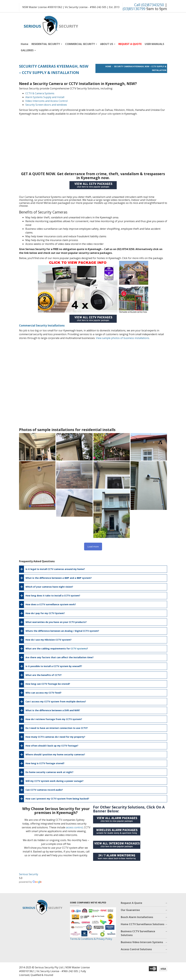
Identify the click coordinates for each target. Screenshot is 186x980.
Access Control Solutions (136, 949)
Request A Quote (132, 903)
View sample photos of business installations (123, 338)
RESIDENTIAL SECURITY (47, 44)
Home (25, 44)
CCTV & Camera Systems (40, 93)
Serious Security (29, 874)
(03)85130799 (134, 9)
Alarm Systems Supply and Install (45, 97)
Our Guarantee (130, 910)
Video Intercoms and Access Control (46, 101)
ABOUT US (108, 44)
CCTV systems (79, 649)
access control (74, 827)
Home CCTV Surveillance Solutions (143, 924)
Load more (93, 547)
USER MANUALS (154, 44)
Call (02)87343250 (149, 5)
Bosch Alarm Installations (137, 917)
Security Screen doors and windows (46, 105)
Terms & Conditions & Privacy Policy (91, 939)
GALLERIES (28, 50)
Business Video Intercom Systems (142, 942)
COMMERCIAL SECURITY (81, 44)
